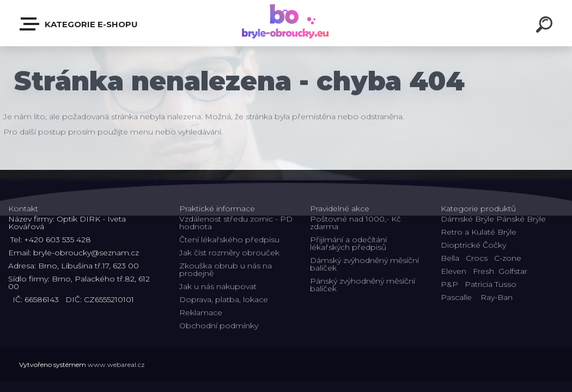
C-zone (508, 258)
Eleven (454, 271)
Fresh (483, 271)
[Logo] (286, 23)
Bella (450, 258)
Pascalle (456, 297)
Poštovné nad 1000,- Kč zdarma (355, 223)
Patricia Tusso (491, 284)
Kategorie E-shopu (79, 24)
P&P (449, 284)
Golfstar (513, 271)
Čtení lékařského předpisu (229, 240)
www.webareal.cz (116, 365)
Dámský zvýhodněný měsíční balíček (364, 264)
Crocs (477, 258)
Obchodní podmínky (219, 326)
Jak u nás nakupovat (218, 286)
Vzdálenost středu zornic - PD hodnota (236, 223)
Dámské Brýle (467, 219)
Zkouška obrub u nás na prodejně (226, 269)
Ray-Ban (497, 297)
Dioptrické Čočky (473, 245)
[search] (546, 26)
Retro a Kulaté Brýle (479, 232)
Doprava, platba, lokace (224, 299)
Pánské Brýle (521, 219)
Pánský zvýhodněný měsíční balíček (363, 285)
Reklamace (201, 313)
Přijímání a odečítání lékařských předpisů (348, 243)
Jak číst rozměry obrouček (229, 253)
